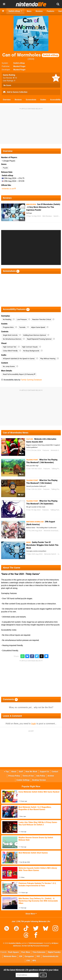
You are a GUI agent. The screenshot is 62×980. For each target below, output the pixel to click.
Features (46, 450)
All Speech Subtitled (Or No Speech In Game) (19, 359)
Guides (43, 100)
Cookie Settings (23, 780)
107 (21, 495)
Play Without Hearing (48, 359)
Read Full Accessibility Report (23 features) (19, 374)
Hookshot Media (15, 943)
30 (21, 454)
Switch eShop (19, 63)
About (14, 772)
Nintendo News (10, 956)
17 (21, 536)
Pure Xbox (26, 952)
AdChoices (17, 946)
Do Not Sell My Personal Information (35, 946)
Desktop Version (39, 780)
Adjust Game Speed (38, 327)
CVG (28, 961)
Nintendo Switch (50, 554)
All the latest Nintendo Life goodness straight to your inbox (31, 970)
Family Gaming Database (31, 380)
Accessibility (55, 100)
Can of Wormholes (31, 55)
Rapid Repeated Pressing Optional (39, 339)
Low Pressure (22, 319)
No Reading (7, 319)
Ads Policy (41, 776)
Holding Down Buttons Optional (34, 335)
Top (6, 772)
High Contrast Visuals (30, 347)
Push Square (13, 952)
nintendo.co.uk (9, 189)
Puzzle (5, 168)
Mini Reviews (47, 216)
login (34, 724)
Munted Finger (19, 66)
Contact (55, 772)
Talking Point (56, 469)
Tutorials (22, 327)
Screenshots (31, 100)
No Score (7, 85)
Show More (31, 914)
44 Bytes (55, 943)
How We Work (31, 772)
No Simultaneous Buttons (12, 339)
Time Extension (39, 952)
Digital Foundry (54, 952)
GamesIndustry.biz (51, 956)
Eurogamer (29, 956)
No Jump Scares (9, 366)
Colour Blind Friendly (10, 351)
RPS (34, 961)
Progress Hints (8, 327)
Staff (21, 772)
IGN (21, 956)
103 (21, 516)
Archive (51, 776)
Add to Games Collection (15, 92)
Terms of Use (28, 776)
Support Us (44, 772)
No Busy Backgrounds (31, 351)
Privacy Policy (14, 776)
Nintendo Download (51, 531)
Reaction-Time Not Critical (42, 319)
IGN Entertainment (36, 943)
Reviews (18, 100)
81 (21, 474)
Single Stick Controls (10, 335)
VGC (38, 956)
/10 (15, 78)
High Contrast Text (10, 347)
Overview (7, 100)
